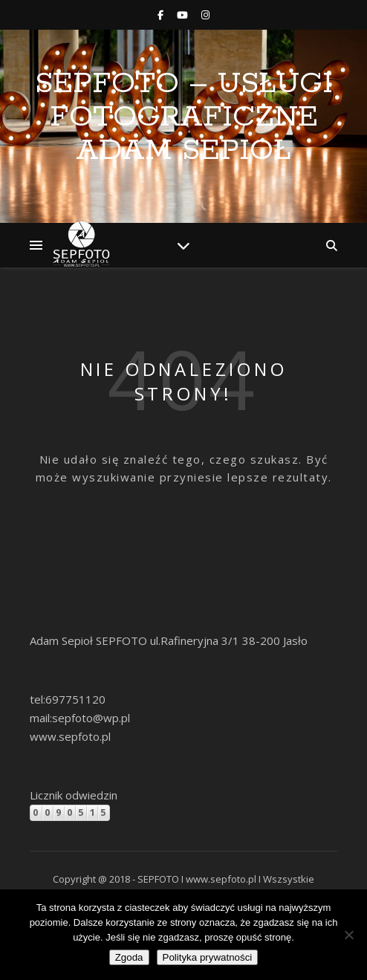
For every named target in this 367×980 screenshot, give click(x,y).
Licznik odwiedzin (74, 795)
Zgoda (129, 957)
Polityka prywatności (208, 957)
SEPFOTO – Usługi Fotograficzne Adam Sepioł (184, 117)
